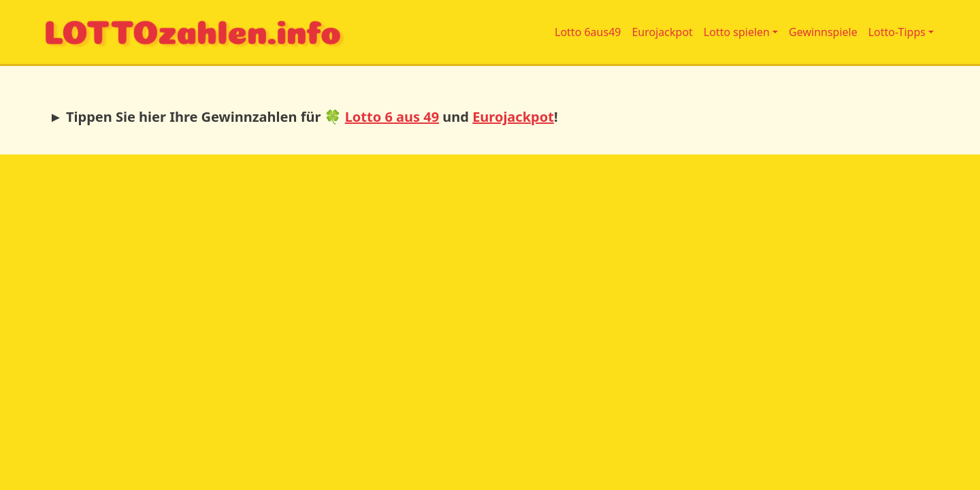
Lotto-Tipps (897, 32)
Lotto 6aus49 (588, 32)
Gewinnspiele (823, 32)
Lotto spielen (737, 32)
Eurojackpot (662, 32)
